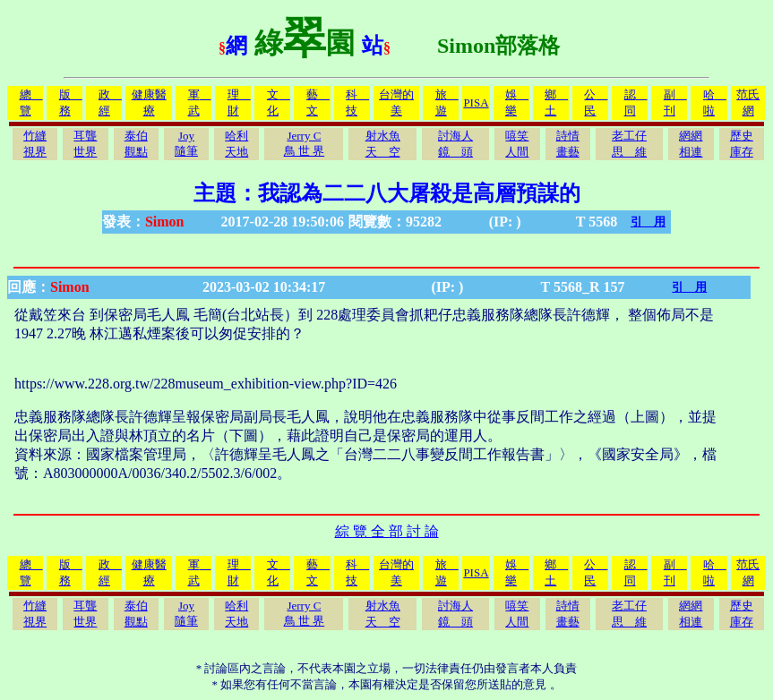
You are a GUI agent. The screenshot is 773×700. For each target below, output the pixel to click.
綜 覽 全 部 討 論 (387, 531)
